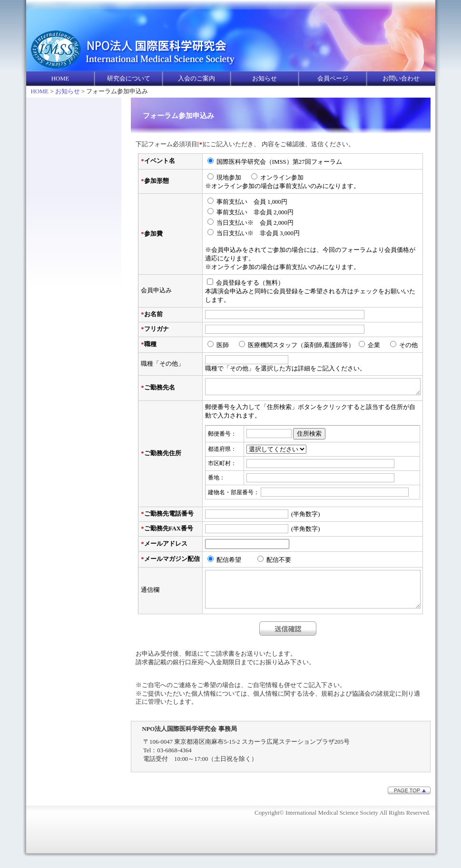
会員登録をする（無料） (250, 283)
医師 (226, 345)
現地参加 (232, 178)
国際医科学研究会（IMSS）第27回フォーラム (279, 162)
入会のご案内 (196, 79)
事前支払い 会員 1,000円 (252, 202)
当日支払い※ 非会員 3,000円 (258, 233)
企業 (377, 345)
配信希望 (235, 563)
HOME (60, 79)
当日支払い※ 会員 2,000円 (255, 223)
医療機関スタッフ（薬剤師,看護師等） (301, 345)
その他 (412, 345)
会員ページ (333, 79)
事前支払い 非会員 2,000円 (255, 212)
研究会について (129, 79)
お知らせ (265, 79)
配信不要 (279, 563)
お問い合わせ (401, 79)
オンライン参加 (282, 178)
